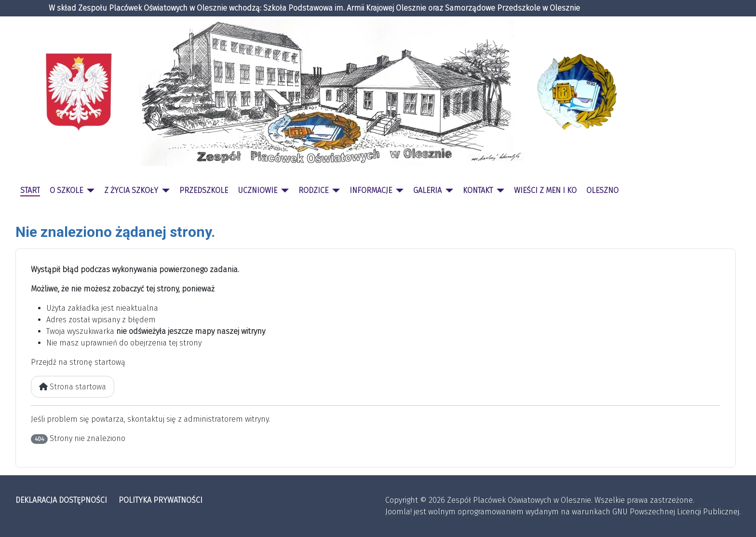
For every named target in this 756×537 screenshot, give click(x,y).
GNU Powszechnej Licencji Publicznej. (676, 512)
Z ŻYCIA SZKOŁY (131, 190)
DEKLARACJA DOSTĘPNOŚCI (61, 500)
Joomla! (398, 512)
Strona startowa (73, 387)
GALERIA (427, 190)
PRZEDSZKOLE (204, 190)
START (30, 190)
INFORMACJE (371, 190)
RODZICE (313, 190)
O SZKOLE (66, 190)
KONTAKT (478, 190)
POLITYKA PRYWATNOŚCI (161, 500)
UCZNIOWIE (257, 190)
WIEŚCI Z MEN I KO (545, 190)
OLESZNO (602, 190)
